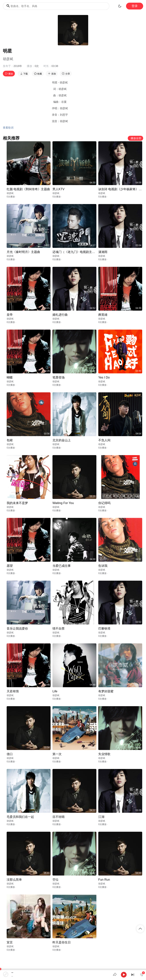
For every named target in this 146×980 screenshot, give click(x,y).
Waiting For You (63, 503)
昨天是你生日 (62, 942)
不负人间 (104, 440)
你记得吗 (104, 503)
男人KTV (58, 189)
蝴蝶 (10, 377)
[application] (73, 974)
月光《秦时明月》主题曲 (23, 252)
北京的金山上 (62, 440)
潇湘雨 (103, 252)
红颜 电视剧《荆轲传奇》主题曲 (28, 189)
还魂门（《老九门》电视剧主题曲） (77, 252)
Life (55, 691)
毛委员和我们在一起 (20, 817)
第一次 (57, 754)
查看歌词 (8, 128)
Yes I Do (104, 377)
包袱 (10, 440)
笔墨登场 (59, 377)
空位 (56, 880)
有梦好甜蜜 (106, 691)
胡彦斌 (8, 59)
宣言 (10, 942)
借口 (10, 754)
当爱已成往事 (62, 566)
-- (12, 972)
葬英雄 (103, 315)
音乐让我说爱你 (17, 629)
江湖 (101, 817)
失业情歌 (104, 754)
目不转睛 (59, 817)
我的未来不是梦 (17, 503)
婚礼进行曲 (60, 315)
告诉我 (103, 566)
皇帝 (10, 315)
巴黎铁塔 (104, 629)
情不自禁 (59, 629)
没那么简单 (14, 880)
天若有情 (13, 691)
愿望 (10, 566)
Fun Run (104, 880)
